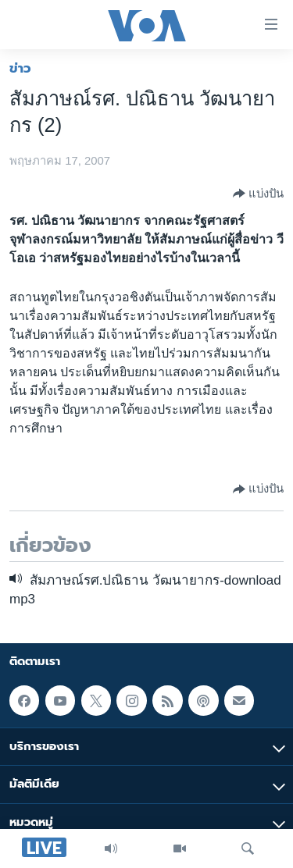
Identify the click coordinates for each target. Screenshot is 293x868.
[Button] (258, 194)
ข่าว (20, 68)
